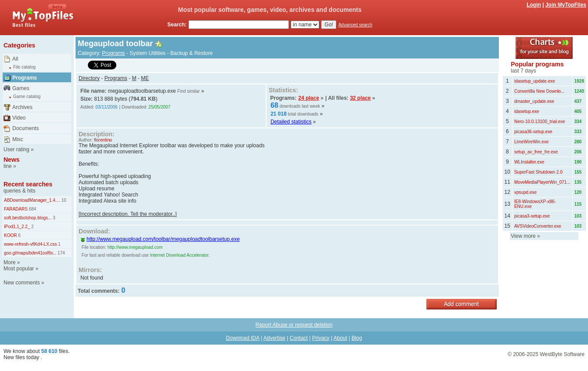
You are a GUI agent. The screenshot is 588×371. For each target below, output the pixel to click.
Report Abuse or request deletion (294, 325)
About (340, 338)
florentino (103, 140)
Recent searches (28, 184)
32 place (360, 98)
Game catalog (27, 96)
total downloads (303, 114)
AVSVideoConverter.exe (538, 226)
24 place (308, 98)
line (8, 166)
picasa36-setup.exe (533, 132)
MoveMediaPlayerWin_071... (542, 182)
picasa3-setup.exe (532, 216)
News (12, 160)
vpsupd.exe (525, 192)
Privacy (321, 338)
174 (60, 253)
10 (63, 200)
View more (523, 236)
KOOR (10, 235)
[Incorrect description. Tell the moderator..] (128, 214)
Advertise (274, 338)
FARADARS (16, 209)
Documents (26, 128)
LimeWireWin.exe (531, 142)
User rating (16, 149)
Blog (357, 338)
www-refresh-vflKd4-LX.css (31, 244)
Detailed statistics (291, 122)
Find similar (189, 91)
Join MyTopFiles (566, 5)
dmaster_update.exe (534, 101)
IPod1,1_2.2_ (17, 227)
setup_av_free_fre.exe (536, 152)
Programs (25, 78)
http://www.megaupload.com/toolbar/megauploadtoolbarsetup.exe (160, 239)
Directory (89, 78)
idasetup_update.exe (535, 81)
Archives (22, 107)
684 (32, 209)
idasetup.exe (527, 111)
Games (21, 88)
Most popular (19, 269)
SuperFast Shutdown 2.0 (538, 172)
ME (145, 78)
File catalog (24, 67)
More (9, 262)
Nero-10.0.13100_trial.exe (540, 122)
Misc (18, 139)
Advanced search (355, 25)
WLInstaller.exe (529, 162)
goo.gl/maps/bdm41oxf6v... (30, 253)
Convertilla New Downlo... (539, 91)
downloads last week (299, 106)
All (15, 59)
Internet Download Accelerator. (180, 255)
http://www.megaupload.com (135, 247)
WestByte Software (562, 354)
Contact (299, 338)
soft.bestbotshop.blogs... (28, 218)
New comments (22, 283)
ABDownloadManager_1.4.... (32, 200)
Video (19, 118)
